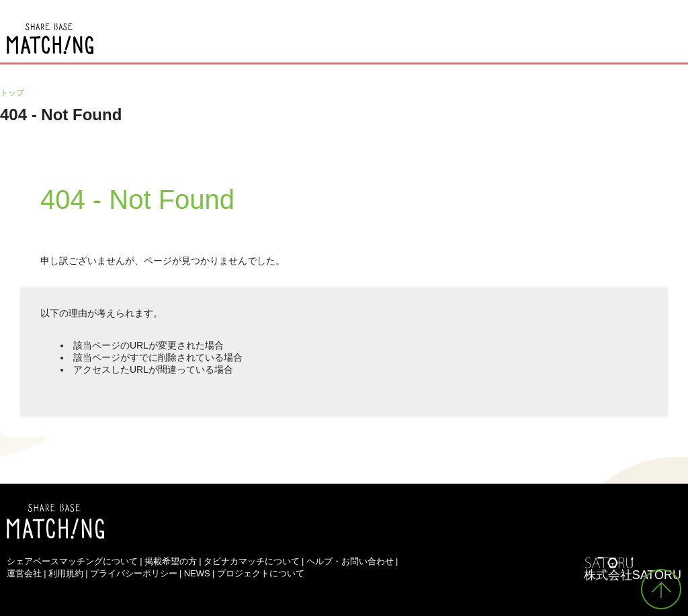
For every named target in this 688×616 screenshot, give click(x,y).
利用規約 (66, 573)
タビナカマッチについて (252, 561)
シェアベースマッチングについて (72, 561)
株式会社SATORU (633, 575)
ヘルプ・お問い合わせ (350, 561)
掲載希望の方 (171, 561)
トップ (12, 93)
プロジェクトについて (261, 573)
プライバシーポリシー (134, 573)
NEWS (197, 573)
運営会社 (24, 573)
